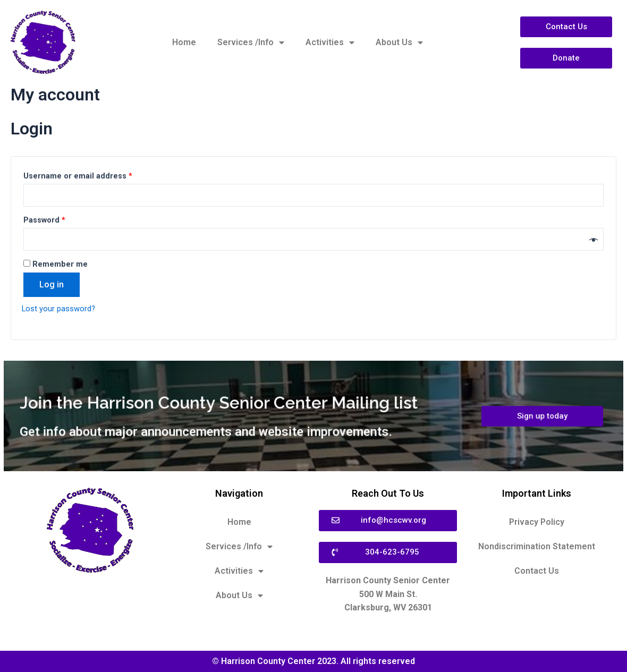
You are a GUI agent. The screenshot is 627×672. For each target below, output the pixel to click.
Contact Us (537, 571)
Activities (330, 42)
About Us (399, 42)
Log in (52, 287)
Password (44, 221)
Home (184, 42)
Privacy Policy (537, 522)
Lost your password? (61, 311)
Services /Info (251, 42)
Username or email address (78, 176)
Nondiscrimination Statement (537, 546)
